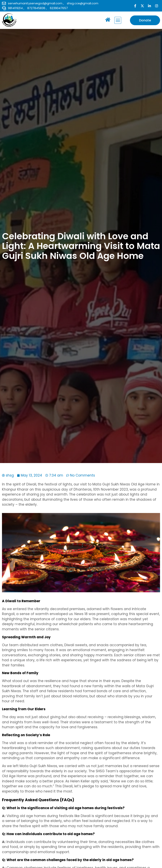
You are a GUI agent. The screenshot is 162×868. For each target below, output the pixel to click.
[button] (118, 20)
